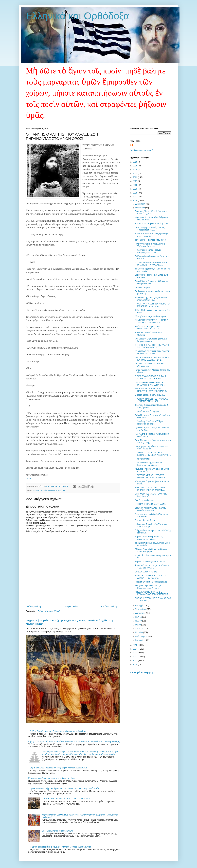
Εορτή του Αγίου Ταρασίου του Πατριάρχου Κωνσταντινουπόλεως (58, 768)
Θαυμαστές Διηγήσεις (57, 490)
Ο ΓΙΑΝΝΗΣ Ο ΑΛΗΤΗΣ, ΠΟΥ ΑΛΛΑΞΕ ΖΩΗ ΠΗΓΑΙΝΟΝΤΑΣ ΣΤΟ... (152, 346)
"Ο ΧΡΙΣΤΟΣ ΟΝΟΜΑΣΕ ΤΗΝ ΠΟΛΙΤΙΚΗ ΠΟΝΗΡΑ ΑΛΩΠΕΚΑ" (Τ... (153, 353)
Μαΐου (138, 625)
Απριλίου (139, 629)
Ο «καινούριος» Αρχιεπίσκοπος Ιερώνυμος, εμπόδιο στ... (148, 464)
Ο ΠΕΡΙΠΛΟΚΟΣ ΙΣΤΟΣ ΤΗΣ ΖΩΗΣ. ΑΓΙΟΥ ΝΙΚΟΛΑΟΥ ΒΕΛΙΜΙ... (151, 377)
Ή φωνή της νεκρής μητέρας (147, 411)
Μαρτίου (139, 632)
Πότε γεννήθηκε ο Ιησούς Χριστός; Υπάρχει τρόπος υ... (150, 229)
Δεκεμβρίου (141, 204)
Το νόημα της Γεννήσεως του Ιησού (150, 240)
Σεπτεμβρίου (141, 609)
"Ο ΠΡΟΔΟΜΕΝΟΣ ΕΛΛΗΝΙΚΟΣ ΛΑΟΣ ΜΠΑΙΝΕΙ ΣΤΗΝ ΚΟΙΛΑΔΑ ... (152, 264)
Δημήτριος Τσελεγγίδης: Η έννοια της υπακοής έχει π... (151, 212)
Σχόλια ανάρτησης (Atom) (49, 611)
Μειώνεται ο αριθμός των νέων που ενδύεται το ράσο (52, 778)
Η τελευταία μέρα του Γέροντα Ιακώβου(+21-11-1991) (148, 251)
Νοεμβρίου (140, 208)
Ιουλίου (139, 617)
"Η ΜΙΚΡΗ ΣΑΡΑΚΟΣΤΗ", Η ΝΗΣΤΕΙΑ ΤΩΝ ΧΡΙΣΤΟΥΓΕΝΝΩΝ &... (151, 321)
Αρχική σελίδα (71, 606)
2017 (135, 197)
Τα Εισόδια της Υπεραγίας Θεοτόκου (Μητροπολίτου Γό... (151, 299)
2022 (135, 177)
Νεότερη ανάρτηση (35, 606)
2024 (135, 170)
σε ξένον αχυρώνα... (144, 287)
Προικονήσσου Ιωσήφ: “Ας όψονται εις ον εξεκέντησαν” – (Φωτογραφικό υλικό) (64, 788)
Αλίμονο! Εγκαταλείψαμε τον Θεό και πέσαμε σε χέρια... (151, 550)
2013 (135, 653)
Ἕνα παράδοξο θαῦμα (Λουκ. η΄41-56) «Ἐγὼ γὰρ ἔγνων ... (152, 567)
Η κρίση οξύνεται (142, 459)
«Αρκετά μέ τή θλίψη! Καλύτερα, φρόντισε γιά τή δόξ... (149, 538)
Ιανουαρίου (140, 640)
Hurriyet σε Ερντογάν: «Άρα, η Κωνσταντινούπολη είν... (148, 587)
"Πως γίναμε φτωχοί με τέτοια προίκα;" (152, 316)
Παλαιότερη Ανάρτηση (110, 606)
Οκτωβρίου (140, 605)
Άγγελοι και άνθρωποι (144, 500)
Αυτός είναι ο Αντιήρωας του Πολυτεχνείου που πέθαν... (148, 328)
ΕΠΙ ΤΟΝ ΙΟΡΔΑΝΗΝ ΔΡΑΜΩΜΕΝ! (57, 831)
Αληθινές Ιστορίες (40, 490)
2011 (135, 660)
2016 (135, 200)
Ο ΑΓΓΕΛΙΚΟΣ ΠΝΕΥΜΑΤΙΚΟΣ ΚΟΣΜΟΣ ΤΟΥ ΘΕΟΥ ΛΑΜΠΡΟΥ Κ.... (153, 454)
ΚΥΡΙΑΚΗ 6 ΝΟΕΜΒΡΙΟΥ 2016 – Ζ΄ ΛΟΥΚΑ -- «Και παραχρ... (151, 577)
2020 (135, 185)
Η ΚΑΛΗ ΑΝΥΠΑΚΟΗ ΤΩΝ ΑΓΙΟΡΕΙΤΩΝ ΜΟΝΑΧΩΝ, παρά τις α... (153, 305)
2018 (135, 193)
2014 (135, 649)
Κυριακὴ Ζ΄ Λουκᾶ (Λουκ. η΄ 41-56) (150, 562)
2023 (135, 174)
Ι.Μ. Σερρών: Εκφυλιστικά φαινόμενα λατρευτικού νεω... (151, 340)
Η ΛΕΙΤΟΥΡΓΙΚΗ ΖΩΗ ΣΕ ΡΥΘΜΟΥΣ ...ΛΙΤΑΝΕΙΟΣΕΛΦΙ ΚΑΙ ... (151, 400)
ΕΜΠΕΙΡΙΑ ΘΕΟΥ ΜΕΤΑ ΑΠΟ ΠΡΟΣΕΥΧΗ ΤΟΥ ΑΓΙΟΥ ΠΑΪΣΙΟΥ (151, 390)
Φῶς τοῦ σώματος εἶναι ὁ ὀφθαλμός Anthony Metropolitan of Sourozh (60, 847)
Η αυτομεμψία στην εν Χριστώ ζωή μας (152, 224)
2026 (135, 162)
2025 (135, 166)
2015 (135, 645)
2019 (135, 189)
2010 (135, 664)
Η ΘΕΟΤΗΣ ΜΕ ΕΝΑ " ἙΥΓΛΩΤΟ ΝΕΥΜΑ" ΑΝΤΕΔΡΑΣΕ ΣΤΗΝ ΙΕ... (151, 476)
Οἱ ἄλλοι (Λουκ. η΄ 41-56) (146, 572)
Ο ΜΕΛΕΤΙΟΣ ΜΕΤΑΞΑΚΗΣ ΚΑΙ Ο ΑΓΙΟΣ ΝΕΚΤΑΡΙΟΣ (66, 799)
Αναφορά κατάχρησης (142, 673)
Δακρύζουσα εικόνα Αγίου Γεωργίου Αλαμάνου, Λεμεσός (150, 509)
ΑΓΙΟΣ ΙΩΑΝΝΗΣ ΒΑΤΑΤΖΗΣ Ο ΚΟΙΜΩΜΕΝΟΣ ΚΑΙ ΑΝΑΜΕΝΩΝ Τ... (152, 593)
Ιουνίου (139, 621)
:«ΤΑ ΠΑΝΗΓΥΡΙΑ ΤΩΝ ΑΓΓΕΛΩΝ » (150, 504)
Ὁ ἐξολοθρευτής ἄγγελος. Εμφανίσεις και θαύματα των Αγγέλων (58, 731)
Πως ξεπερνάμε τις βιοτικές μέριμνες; (151, 582)
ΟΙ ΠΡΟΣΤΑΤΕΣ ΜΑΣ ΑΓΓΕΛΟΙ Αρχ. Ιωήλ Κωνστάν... (151, 495)
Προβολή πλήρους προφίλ (142, 150)
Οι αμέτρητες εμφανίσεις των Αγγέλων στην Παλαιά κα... (151, 448)
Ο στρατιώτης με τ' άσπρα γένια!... (150, 395)
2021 (135, 181)
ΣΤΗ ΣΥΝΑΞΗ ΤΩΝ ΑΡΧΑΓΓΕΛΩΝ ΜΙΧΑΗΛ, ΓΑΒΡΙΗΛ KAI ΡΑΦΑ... (150, 489)
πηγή (28, 478)
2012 (135, 657)
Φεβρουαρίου (141, 636)
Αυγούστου (140, 613)
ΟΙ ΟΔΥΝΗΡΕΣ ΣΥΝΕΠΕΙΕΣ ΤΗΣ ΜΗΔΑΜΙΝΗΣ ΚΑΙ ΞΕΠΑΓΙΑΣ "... (150, 384)
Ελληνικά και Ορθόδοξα (78, 16)
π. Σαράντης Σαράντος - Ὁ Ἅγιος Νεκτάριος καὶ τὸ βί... (149, 423)
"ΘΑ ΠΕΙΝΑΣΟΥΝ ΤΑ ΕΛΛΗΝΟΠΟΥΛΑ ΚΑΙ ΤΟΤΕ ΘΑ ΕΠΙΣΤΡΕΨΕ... (152, 359)
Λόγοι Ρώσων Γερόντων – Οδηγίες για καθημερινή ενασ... (152, 282)
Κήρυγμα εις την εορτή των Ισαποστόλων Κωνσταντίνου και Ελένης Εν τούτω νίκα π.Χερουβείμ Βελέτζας (74, 742)
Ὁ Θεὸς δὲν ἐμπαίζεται (145, 520)
